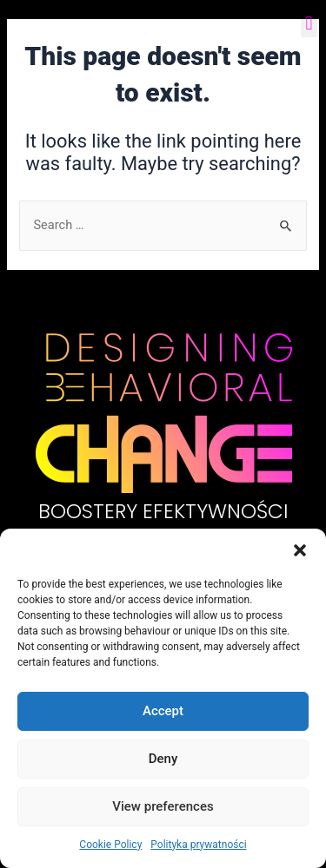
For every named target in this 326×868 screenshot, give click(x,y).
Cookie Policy (110, 845)
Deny (163, 759)
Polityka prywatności (198, 845)
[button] (300, 550)
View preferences (163, 806)
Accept (163, 711)
